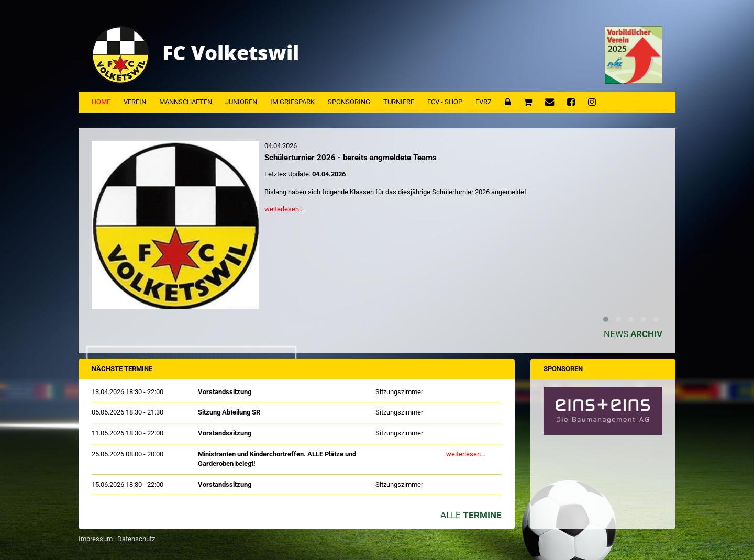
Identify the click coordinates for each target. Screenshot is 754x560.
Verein (135, 102)
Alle (471, 515)
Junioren (241, 102)
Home (101, 102)
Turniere (399, 102)
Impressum (96, 539)
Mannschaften (186, 102)
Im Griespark (292, 102)
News (633, 334)
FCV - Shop (445, 102)
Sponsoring (349, 102)
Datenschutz (136, 539)
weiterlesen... (284, 209)
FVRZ (484, 102)
